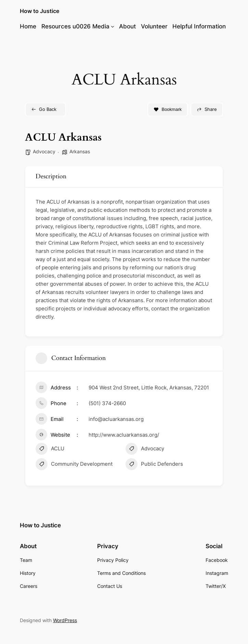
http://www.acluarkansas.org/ (124, 435)
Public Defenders (154, 465)
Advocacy (44, 151)
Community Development (74, 465)
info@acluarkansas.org (116, 419)
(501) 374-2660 (107, 403)
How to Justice (40, 11)
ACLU (50, 450)
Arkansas (80, 151)
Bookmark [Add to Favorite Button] (168, 109)
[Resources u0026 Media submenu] (113, 26)
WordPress (65, 620)
